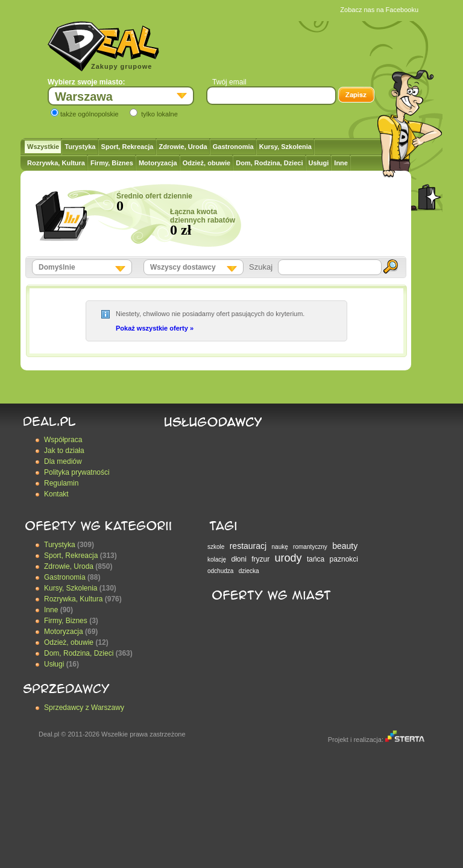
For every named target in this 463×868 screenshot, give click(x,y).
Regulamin (61, 483)
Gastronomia (233, 147)
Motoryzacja (158, 163)
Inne (341, 163)
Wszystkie (43, 147)
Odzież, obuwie (206, 163)
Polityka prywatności (77, 472)
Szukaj (261, 267)
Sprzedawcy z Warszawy (84, 708)
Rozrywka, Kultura (56, 163)
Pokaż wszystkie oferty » (155, 328)
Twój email (229, 82)
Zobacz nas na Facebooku (379, 10)
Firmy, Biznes (112, 163)
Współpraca (63, 440)
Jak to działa (64, 451)
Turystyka (80, 147)
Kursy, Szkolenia (285, 147)
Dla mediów (63, 461)
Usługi (319, 163)
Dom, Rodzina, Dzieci (269, 163)
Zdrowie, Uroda (183, 147)
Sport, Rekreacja (128, 147)
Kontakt (56, 494)
